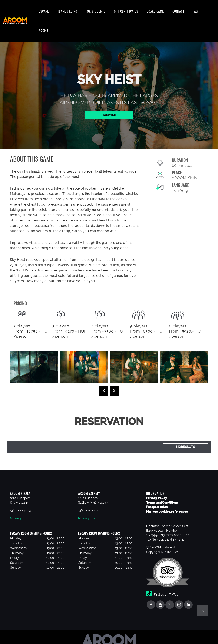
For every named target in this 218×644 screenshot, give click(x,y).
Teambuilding (67, 10)
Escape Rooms (44, 19)
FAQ (195, 10)
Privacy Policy (157, 495)
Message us (18, 515)
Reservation (109, 111)
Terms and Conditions (162, 499)
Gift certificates (126, 10)
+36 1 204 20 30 (89, 507)
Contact (178, 10)
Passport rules (157, 504)
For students (95, 10)
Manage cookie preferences (167, 508)
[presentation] (104, 387)
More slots (186, 443)
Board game (155, 10)
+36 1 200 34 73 (20, 507)
